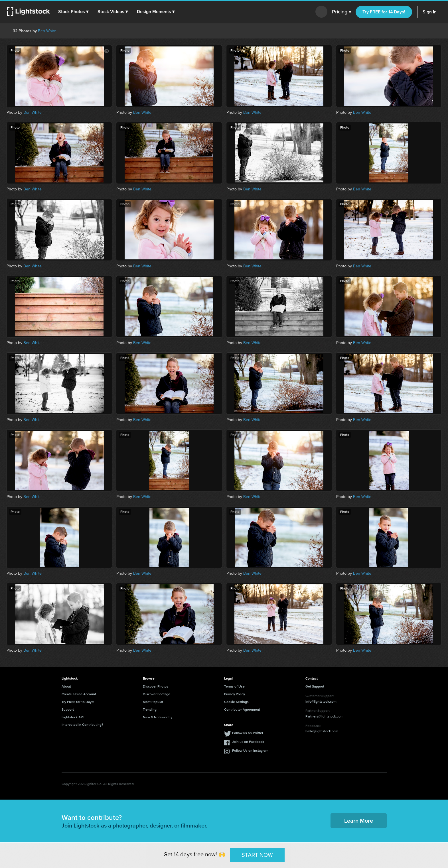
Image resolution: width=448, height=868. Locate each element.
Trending (150, 710)
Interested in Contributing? (82, 725)
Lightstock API (73, 717)
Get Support (315, 686)
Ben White (47, 31)
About (66, 686)
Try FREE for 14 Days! (384, 12)
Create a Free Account (79, 694)
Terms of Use (234, 686)
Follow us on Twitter (248, 733)
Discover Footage (157, 694)
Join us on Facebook (248, 742)
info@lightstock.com (321, 702)
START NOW (257, 855)
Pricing (341, 12)
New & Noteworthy (158, 717)
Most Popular (153, 702)
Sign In (430, 12)
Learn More (359, 821)
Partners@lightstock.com (324, 716)
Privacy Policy (235, 694)
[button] (74, 12)
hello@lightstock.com (322, 731)
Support (68, 710)
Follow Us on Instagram (250, 751)
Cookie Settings (236, 702)
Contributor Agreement (242, 710)
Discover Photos (156, 686)
